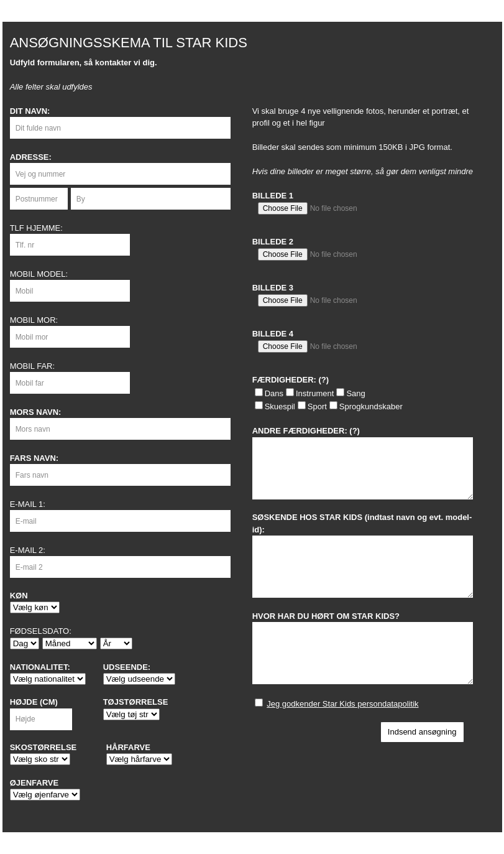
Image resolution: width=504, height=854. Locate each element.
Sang (355, 393)
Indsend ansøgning (422, 732)
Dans (274, 393)
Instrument (315, 393)
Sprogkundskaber (371, 406)
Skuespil (280, 406)
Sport (317, 406)
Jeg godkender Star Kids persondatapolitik (342, 704)
